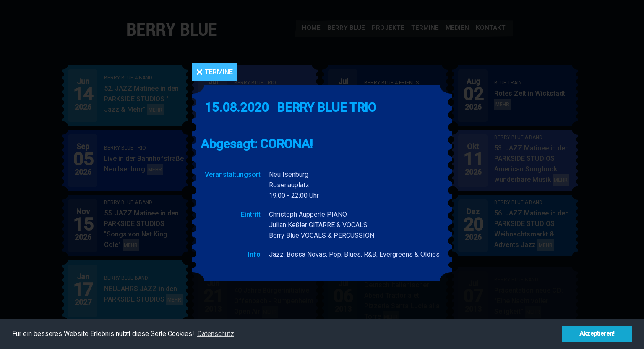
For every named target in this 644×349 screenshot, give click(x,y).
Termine (219, 72)
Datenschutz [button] (216, 334)
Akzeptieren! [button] (597, 334)
